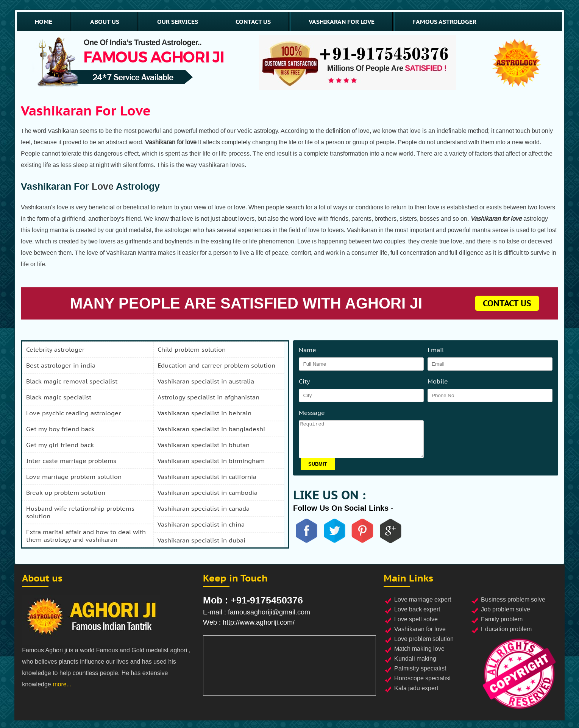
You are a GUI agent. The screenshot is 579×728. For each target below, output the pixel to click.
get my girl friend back (60, 445)
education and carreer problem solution (216, 365)
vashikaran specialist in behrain (204, 413)
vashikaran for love (342, 22)
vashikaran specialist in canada (204, 508)
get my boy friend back (60, 429)
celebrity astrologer (55, 349)
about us (105, 22)
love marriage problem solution (74, 477)
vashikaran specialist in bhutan (204, 445)
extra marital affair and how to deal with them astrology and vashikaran (86, 536)
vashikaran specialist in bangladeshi (211, 429)
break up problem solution (66, 493)
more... (62, 684)
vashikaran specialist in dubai (201, 540)
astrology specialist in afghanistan (208, 397)
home (44, 22)
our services (178, 22)
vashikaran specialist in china (201, 524)
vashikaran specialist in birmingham (211, 461)
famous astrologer (444, 22)
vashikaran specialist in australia (206, 381)
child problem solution (192, 349)
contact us (253, 22)
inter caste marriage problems (71, 461)
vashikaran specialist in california (207, 477)
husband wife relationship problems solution (80, 512)
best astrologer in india (61, 365)
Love (103, 186)
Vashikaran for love (86, 111)
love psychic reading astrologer (73, 413)
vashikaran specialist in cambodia (208, 493)
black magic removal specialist (72, 381)
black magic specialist (59, 397)
